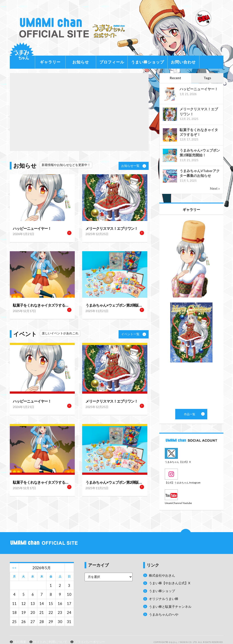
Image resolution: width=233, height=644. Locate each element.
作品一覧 (191, 312)
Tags (207, 78)
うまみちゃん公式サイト (74, 28)
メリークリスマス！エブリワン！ (108, 228)
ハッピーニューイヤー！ (30, 228)
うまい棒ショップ (148, 62)
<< (14, 561)
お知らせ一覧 (134, 166)
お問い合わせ (183, 62)
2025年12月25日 (95, 234)
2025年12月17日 (23, 310)
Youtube (191, 490)
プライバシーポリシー (90, 636)
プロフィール (112, 62)
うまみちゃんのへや (166, 608)
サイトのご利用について (50, 636)
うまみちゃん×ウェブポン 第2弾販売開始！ (115, 304)
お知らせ (81, 62)
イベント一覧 (134, 333)
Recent (175, 78)
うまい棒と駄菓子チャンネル (173, 600)
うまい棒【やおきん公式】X (172, 577)
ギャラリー (50, 62)
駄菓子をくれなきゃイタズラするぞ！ (39, 304)
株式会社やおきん (164, 569)
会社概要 (20, 636)
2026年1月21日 (22, 234)
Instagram (191, 471)
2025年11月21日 (95, 310)
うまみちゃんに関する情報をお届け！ (22, 55)
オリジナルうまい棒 (166, 592)
